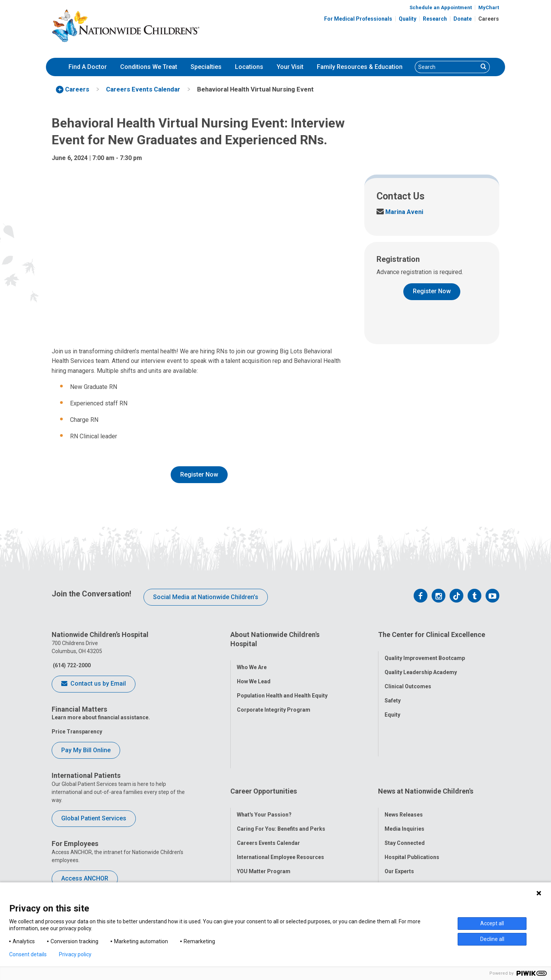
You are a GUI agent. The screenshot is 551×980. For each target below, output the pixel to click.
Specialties (206, 67)
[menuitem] (88, 67)
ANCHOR (248, 818)
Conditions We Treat (149, 67)
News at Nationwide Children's (426, 733)
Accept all (492, 923)
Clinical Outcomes (408, 678)
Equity (392, 706)
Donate (463, 19)
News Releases (404, 747)
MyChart (489, 7)
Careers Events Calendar (268, 776)
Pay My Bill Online (86, 750)
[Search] (447, 67)
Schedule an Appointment (441, 7)
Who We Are (252, 658)
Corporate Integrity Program (274, 701)
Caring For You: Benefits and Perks (281, 761)
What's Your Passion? (264, 747)
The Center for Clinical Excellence (432, 635)
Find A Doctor (88, 67)
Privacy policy (75, 954)
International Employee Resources (280, 790)
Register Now (199, 474)
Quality (408, 19)
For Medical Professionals (358, 19)
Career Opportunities (264, 733)
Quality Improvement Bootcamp (425, 649)
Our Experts (399, 804)
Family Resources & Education (360, 67)
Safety (393, 692)
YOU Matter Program (264, 804)
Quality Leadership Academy (421, 663)
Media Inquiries (404, 761)
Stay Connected (405, 776)
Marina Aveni (400, 212)
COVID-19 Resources (264, 832)
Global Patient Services (94, 818)
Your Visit (290, 67)
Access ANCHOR (85, 878)
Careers (489, 19)
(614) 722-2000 (71, 665)
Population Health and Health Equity (282, 686)
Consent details (28, 954)
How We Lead (254, 672)
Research (435, 19)
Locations (249, 67)
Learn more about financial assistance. (101, 717)
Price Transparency (77, 732)
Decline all (492, 939)
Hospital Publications (412, 790)
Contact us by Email (94, 684)
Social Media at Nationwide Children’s (206, 597)
